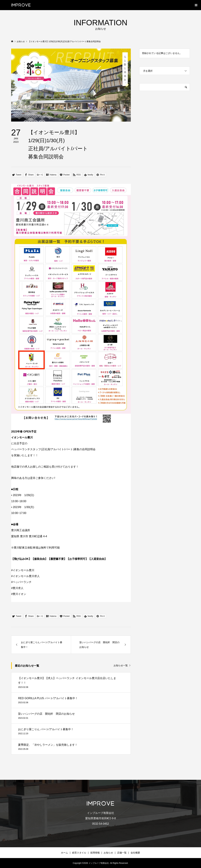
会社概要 (135, 853)
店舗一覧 (122, 853)
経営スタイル (79, 853)
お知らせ (108, 853)
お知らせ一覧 (121, 665)
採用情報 (95, 853)
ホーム (64, 853)
